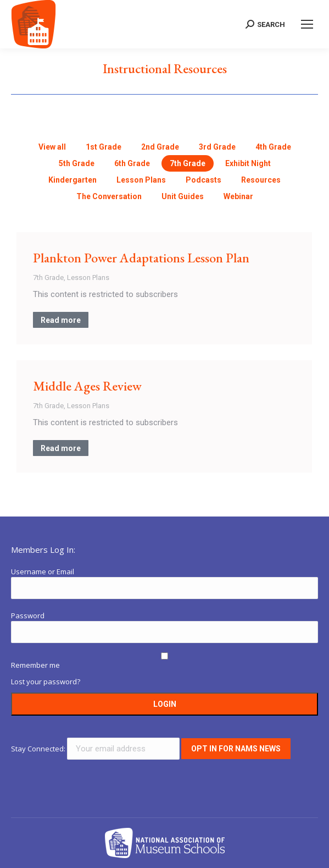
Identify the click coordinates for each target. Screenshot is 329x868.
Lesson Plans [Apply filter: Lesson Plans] (141, 180)
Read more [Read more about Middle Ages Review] (61, 448)
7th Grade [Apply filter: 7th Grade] (188, 163)
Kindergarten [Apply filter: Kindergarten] (73, 180)
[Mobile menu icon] (307, 24)
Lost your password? (46, 682)
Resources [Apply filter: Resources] (261, 180)
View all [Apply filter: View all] (52, 147)
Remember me (35, 665)
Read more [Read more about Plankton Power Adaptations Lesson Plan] (61, 320)
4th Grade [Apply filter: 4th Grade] (273, 147)
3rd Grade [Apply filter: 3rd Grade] (217, 147)
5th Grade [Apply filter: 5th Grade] (77, 163)
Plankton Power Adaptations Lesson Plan (141, 258)
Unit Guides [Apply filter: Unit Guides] (183, 196)
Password (28, 616)
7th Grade (48, 278)
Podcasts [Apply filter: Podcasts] (203, 180)
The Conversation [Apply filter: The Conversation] (109, 196)
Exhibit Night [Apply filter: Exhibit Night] (248, 163)
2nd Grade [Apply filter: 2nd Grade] (160, 147)
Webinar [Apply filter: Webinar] (238, 196)
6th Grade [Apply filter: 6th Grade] (132, 163)
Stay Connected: (96, 749)
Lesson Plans (88, 278)
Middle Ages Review (87, 386)
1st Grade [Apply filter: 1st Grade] (104, 147)
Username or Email (43, 572)
